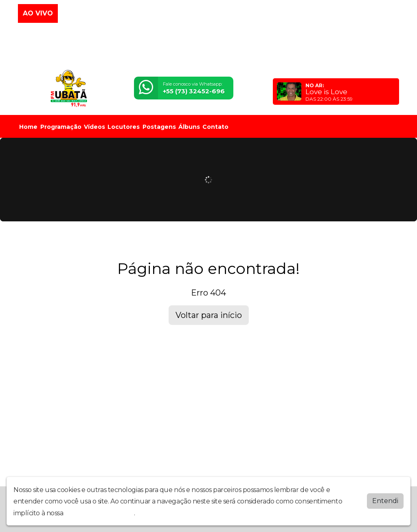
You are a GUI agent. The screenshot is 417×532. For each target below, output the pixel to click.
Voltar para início (209, 315)
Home (28, 127)
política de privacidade (99, 513)
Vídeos (94, 127)
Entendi (385, 501)
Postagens (159, 127)
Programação (61, 127)
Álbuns (189, 127)
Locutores (124, 127)
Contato (215, 127)
